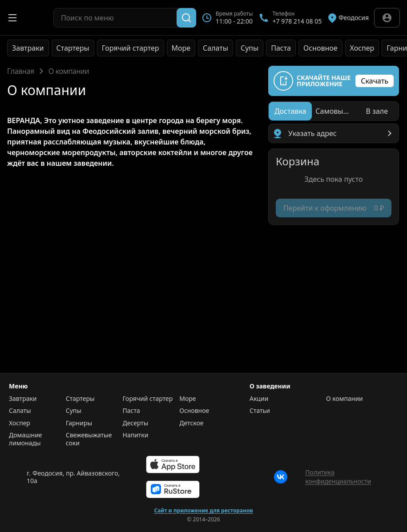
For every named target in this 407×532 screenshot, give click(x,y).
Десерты (136, 423)
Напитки (136, 435)
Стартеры (73, 48)
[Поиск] (186, 18)
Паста (281, 48)
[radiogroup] (334, 111)
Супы (250, 48)
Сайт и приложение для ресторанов (203, 511)
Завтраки (28, 48)
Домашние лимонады (26, 439)
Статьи (260, 411)
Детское (191, 423)
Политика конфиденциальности (338, 477)
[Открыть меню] (12, 18)
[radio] (290, 111)
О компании (345, 399)
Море (181, 48)
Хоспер (362, 48)
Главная (21, 71)
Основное (320, 48)
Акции (259, 399)
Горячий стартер (131, 48)
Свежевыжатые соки (89, 439)
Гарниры (79, 423)
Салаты (216, 48)
